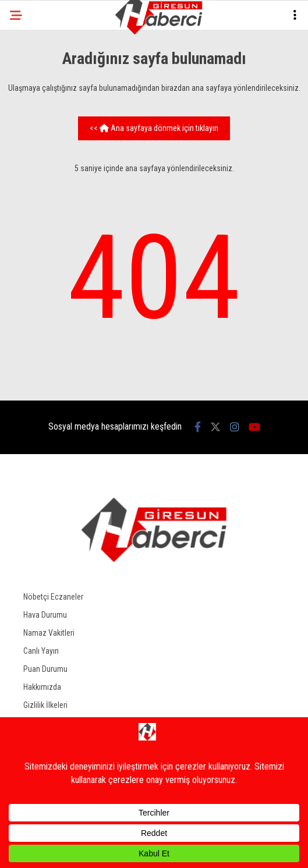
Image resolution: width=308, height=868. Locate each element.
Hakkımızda (42, 687)
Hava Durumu (45, 615)
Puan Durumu (45, 669)
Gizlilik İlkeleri (45, 705)
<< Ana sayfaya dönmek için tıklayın (154, 128)
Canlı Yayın (41, 651)
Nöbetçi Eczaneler (53, 597)
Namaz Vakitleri (49, 633)
